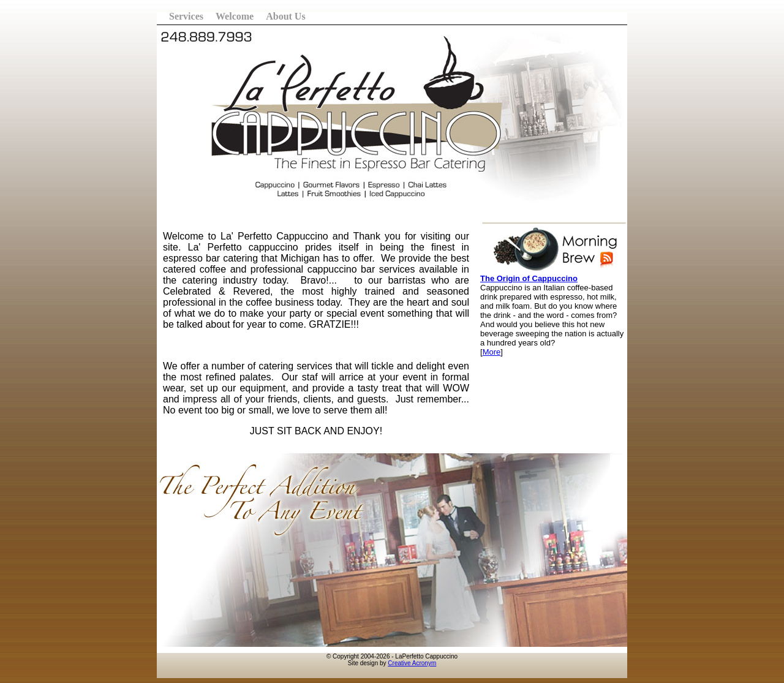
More (492, 352)
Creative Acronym (412, 663)
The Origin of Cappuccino (529, 278)
